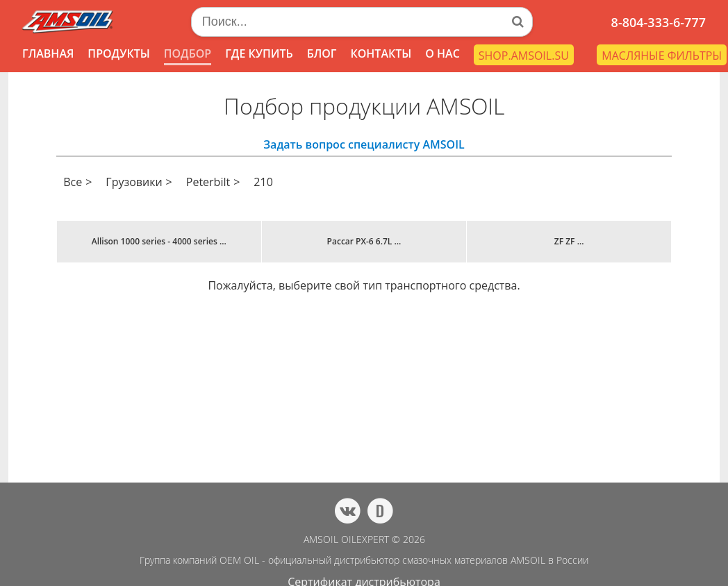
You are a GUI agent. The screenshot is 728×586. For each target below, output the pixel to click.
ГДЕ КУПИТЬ (259, 53)
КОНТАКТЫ (381, 53)
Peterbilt (208, 182)
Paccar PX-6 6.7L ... (364, 241)
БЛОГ (322, 53)
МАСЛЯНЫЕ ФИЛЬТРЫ (662, 56)
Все (73, 182)
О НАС (442, 53)
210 (263, 182)
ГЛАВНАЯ (48, 53)
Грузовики (134, 182)
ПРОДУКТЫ (118, 53)
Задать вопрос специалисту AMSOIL (364, 144)
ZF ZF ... (569, 241)
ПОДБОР (188, 53)
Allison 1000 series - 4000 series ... (159, 241)
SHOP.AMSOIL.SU (524, 56)
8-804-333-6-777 (659, 22)
